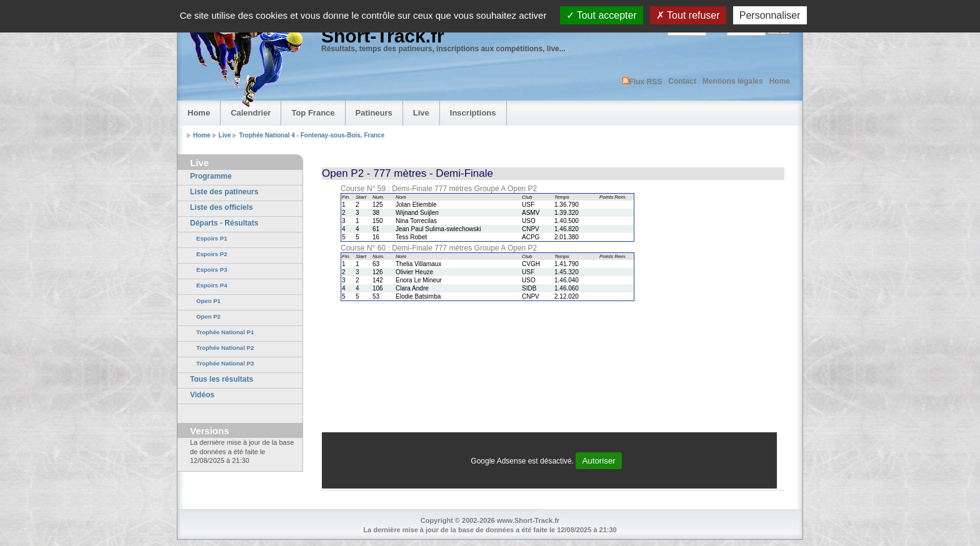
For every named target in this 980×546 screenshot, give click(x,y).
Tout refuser (688, 15)
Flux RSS (642, 82)
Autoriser (598, 461)
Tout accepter (602, 15)
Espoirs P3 (212, 270)
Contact (682, 81)
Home (780, 81)
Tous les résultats (222, 379)
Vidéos (202, 395)
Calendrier (251, 113)
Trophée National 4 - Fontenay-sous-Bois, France (312, 135)
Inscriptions (473, 113)
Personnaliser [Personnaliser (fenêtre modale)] (770, 15)
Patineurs (374, 113)
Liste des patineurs (224, 192)
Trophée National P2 (225, 348)
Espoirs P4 (212, 285)
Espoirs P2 (212, 254)
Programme (211, 176)
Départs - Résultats (224, 223)
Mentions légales (733, 81)
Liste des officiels (222, 207)
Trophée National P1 (225, 332)
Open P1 (208, 301)
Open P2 (208, 316)
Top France (313, 113)
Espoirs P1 (212, 238)
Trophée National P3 (225, 363)
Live (421, 113)
